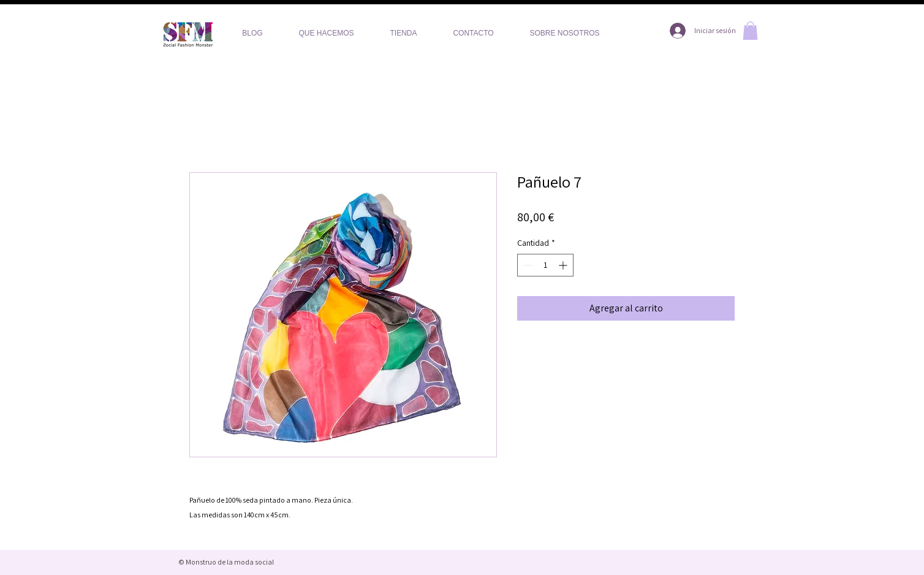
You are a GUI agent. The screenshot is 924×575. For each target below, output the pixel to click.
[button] (750, 31)
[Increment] (564, 265)
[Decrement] (527, 265)
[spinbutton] (545, 265)
